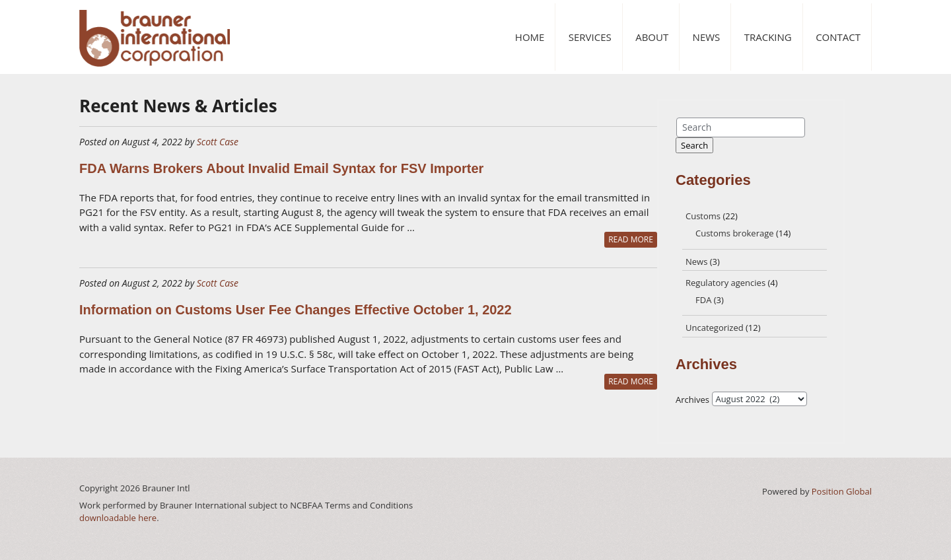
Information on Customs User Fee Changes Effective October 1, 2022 (296, 310)
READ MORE (631, 239)
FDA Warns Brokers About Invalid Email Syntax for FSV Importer (281, 168)
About (652, 37)
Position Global (842, 491)
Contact (838, 37)
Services (590, 37)
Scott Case (218, 142)
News (707, 37)
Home (530, 37)
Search (694, 145)
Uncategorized (715, 328)
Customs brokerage (735, 233)
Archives (692, 400)
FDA (703, 300)
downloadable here (118, 518)
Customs (703, 216)
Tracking (768, 37)
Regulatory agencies (725, 283)
